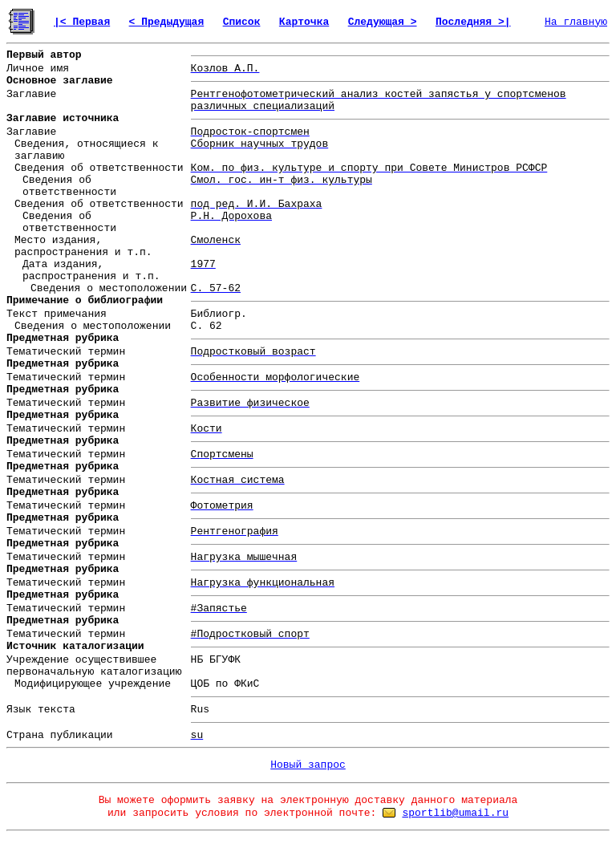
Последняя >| (473, 22)
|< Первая (82, 22)
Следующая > (383, 22)
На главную (576, 22)
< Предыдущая (167, 22)
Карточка (304, 22)
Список (242, 22)
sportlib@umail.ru (455, 813)
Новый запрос (308, 765)
